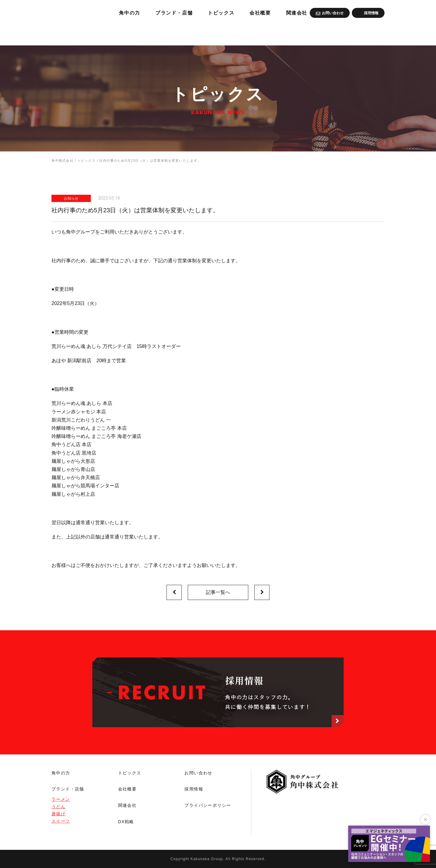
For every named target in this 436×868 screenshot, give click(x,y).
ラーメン (61, 799)
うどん (58, 807)
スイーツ (61, 821)
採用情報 (194, 789)
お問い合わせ (198, 773)
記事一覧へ (218, 592)
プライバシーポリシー (208, 805)
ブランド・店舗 (240, 33)
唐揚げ (58, 814)
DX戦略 (126, 822)
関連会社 (373, 33)
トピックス (291, 33)
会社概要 (334, 33)
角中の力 (192, 33)
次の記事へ (262, 592)
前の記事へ (174, 592)
